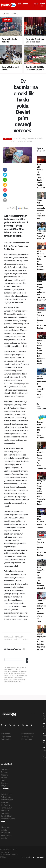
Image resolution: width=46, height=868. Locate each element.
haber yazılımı (11, 857)
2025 (6, 254)
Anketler (4, 830)
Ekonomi (5, 783)
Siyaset (4, 778)
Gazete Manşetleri (8, 819)
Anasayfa (5, 13)
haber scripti (14, 860)
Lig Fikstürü (5, 805)
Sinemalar (5, 811)
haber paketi (5, 860)
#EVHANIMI (19, 637)
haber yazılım (5, 862)
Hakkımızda (6, 734)
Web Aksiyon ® (39, 857)
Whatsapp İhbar (27, 737)
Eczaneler (5, 802)
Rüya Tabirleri (6, 835)
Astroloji (4, 838)
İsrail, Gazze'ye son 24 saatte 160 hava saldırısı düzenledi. (41, 578)
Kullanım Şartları (28, 734)
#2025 (26, 639)
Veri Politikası (6, 739)
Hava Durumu (6, 794)
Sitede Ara (5, 827)
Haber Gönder (27, 739)
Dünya (4, 786)
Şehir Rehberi (6, 816)
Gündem (14, 13)
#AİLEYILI (18, 639)
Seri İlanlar (5, 813)
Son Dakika (23, 4)
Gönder (27, 660)
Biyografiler (6, 833)
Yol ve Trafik (6, 797)
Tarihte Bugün (7, 808)
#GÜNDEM (8, 639)
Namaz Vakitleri (7, 800)
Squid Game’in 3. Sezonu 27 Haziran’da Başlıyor (42, 320)
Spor (3, 780)
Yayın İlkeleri (6, 737)
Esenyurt (5, 772)
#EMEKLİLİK (9, 637)
